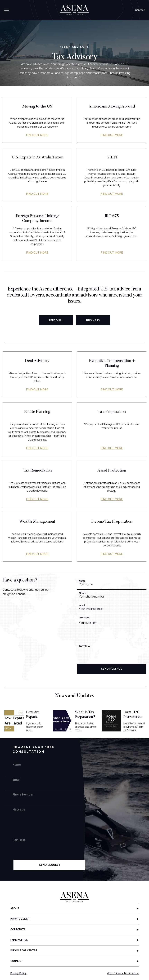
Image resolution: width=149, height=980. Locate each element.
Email (82, 605)
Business (93, 320)
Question (84, 618)
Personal (56, 320)
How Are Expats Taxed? (33, 717)
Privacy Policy (18, 973)
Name (82, 581)
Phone (83, 593)
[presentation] (103, 656)
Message (19, 810)
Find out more (37, 135)
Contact (140, 10)
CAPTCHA (84, 646)
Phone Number (23, 795)
